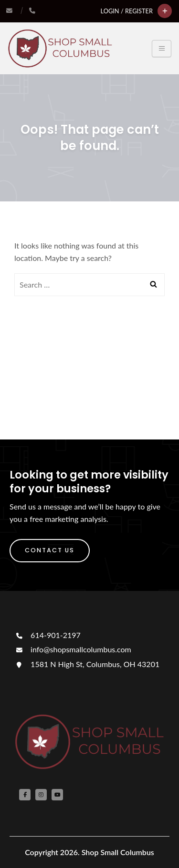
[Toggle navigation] (162, 49)
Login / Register (127, 11)
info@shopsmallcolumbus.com (73, 649)
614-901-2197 (47, 635)
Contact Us (50, 550)
